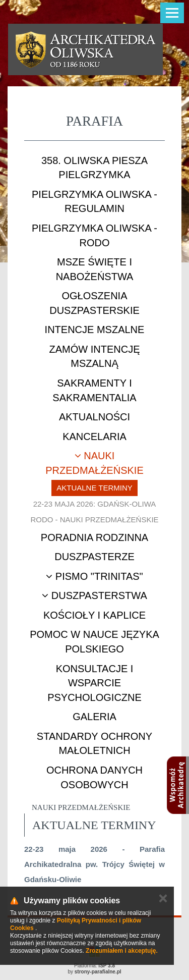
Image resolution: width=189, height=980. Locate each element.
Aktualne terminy (94, 488)
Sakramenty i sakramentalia (94, 390)
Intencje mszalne (95, 330)
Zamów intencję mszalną (95, 357)
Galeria (94, 717)
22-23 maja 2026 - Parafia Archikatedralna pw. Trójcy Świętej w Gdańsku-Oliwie (94, 864)
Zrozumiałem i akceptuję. (122, 951)
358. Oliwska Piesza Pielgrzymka (94, 168)
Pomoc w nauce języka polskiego (94, 642)
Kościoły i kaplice (94, 615)
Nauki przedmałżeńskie (94, 463)
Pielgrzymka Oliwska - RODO (94, 235)
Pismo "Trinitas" (94, 576)
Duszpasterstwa (94, 595)
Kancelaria (94, 437)
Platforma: (94, 966)
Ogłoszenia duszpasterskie (94, 303)
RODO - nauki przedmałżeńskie (94, 520)
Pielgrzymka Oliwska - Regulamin (94, 202)
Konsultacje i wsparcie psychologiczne (94, 683)
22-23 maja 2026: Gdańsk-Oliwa (95, 504)
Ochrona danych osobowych (94, 777)
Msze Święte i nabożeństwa (95, 269)
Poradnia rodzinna (94, 537)
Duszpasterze (94, 557)
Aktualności (94, 417)
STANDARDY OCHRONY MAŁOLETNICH (94, 744)
